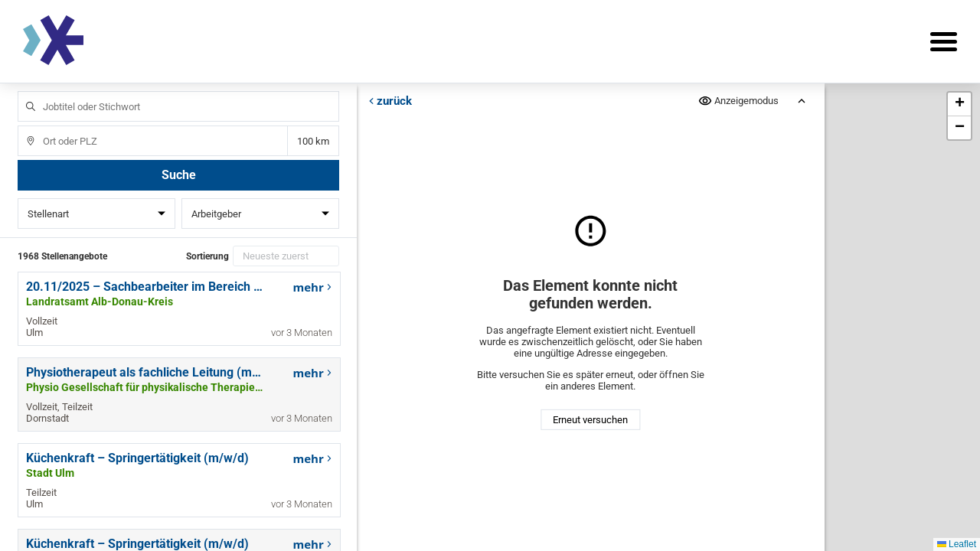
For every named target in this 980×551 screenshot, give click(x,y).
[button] (959, 104)
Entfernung (313, 141)
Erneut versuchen (590, 420)
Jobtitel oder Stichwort (23, 91)
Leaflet (957, 544)
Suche (179, 175)
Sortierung (207, 256)
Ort (23, 126)
